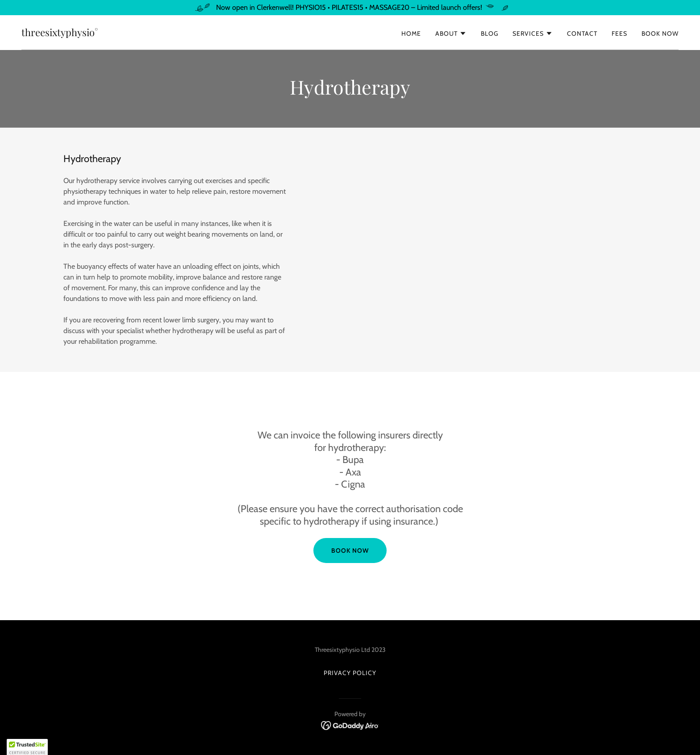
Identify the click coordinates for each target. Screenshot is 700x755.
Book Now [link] (660, 33)
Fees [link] (619, 33)
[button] (451, 33)
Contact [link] (582, 33)
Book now (350, 551)
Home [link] (411, 33)
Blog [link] (490, 33)
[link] (60, 34)
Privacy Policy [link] (350, 673)
